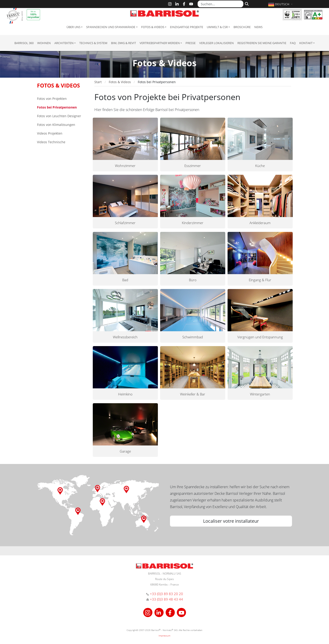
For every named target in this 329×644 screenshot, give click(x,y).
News (258, 27)
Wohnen (44, 43)
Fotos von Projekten (52, 99)
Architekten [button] (64, 43)
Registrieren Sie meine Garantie (262, 43)
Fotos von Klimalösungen (56, 125)
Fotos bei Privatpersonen (57, 107)
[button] (281, 4)
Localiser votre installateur (231, 521)
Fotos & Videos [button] (153, 27)
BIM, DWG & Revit (123, 43)
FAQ (293, 43)
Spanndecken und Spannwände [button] (111, 27)
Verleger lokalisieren (216, 43)
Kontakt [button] (306, 43)
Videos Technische (51, 142)
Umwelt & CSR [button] (217, 27)
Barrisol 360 (24, 43)
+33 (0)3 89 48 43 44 (166, 599)
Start (98, 82)
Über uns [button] (73, 27)
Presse (191, 43)
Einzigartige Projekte (187, 27)
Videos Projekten (50, 133)
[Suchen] (246, 3)
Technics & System (93, 43)
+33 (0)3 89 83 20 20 (166, 594)
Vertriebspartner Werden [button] (160, 43)
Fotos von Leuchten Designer (59, 116)
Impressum (164, 636)
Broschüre (242, 27)
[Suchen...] (220, 4)
